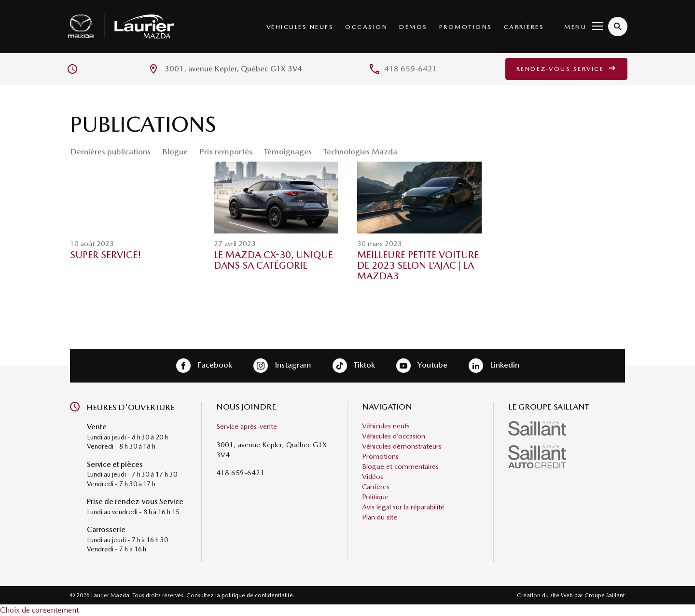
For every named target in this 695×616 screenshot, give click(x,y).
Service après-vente (247, 426)
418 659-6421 (411, 69)
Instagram (282, 366)
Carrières (524, 27)
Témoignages (288, 151)
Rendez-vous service (567, 69)
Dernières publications (110, 151)
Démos (413, 27)
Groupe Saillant (605, 595)
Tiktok (354, 366)
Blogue (175, 151)
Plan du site (380, 517)
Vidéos (373, 477)
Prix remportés (226, 151)
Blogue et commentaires (400, 466)
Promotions (466, 27)
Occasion (366, 27)
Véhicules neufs (300, 27)
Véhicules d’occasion (394, 436)
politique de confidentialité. (258, 595)
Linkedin (494, 366)
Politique (375, 497)
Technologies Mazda (360, 151)
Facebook (204, 366)
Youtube (422, 366)
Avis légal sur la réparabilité (403, 507)
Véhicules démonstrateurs (402, 446)
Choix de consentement (39, 610)
